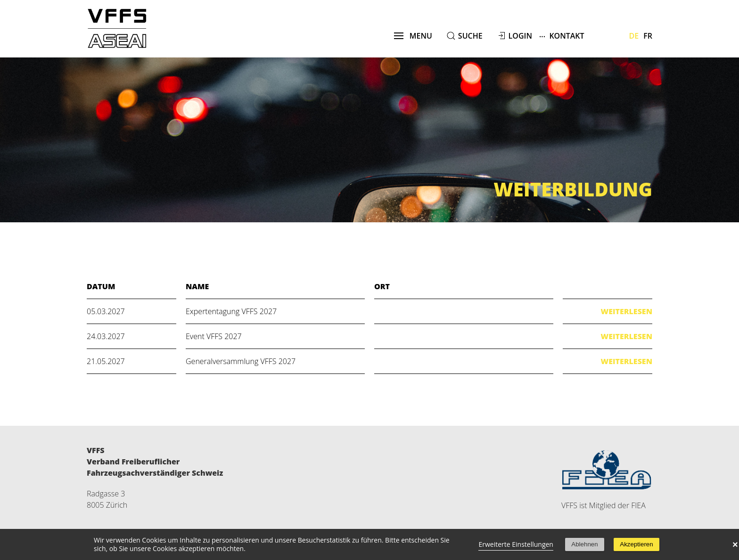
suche (470, 36)
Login (520, 36)
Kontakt (562, 36)
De (634, 36)
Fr (648, 36)
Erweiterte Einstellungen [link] (516, 544)
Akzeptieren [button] (636, 544)
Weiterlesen (627, 311)
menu (413, 36)
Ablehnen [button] (584, 544)
